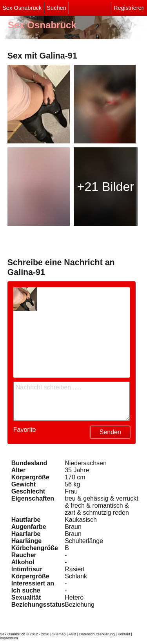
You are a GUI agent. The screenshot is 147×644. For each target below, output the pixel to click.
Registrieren (129, 8)
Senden (110, 432)
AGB (73, 634)
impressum (9, 638)
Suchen (56, 8)
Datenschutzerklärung (97, 634)
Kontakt (124, 634)
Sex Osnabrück (22, 8)
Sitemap (59, 634)
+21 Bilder (106, 187)
